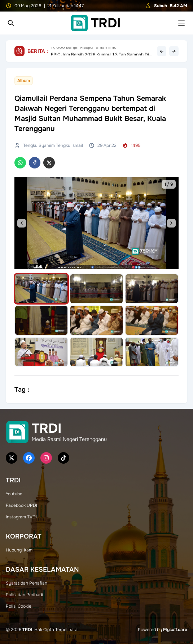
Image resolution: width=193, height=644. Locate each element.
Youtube (14, 494)
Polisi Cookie (19, 606)
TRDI (27, 630)
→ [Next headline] (174, 51)
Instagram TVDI (21, 517)
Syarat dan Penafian (27, 583)
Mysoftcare (175, 630)
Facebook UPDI (21, 505)
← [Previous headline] (162, 51)
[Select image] (41, 289)
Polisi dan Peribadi (24, 595)
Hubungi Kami (20, 550)
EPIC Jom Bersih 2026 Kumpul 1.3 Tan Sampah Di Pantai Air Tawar (100, 51)
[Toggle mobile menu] (181, 23)
